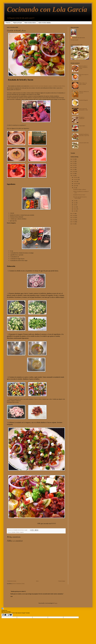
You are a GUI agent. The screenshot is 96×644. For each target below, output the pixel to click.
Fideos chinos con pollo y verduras (83, 84)
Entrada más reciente (12, 581)
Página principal (17, 23)
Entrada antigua (62, 581)
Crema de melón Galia (77, 45)
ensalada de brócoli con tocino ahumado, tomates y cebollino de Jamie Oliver (47, 86)
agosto (75, 186)
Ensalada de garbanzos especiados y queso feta (84, 135)
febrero (75, 209)
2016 (74, 216)
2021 (74, 169)
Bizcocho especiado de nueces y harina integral (80, 198)
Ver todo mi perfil (74, 40)
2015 (74, 218)
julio (75, 188)
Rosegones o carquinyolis (82, 118)
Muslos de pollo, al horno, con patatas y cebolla (83, 67)
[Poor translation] (10, 615)
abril (75, 205)
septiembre (76, 184)
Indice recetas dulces (30, 23)
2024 (74, 163)
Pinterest (8, 23)
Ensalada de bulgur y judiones (80, 189)
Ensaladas (14, 532)
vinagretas (22, 532)
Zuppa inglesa (82, 126)
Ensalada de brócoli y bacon (79, 195)
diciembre (76, 177)
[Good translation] (4, 615)
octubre (75, 181)
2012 (74, 224)
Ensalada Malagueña (84, 100)
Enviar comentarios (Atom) (19, 584)
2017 (74, 214)
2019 (74, 174)
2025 (74, 161)
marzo (75, 207)
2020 (74, 172)
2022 (74, 167)
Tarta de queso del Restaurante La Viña (83, 109)
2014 (74, 220)
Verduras (18, 532)
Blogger (56, 603)
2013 (74, 222)
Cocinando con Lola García (47, 9)
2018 (74, 176)
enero (75, 211)
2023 (74, 165)
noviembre (76, 179)
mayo (75, 203)
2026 (74, 159)
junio (75, 201)
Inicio (37, 581)
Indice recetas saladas (44, 23)
